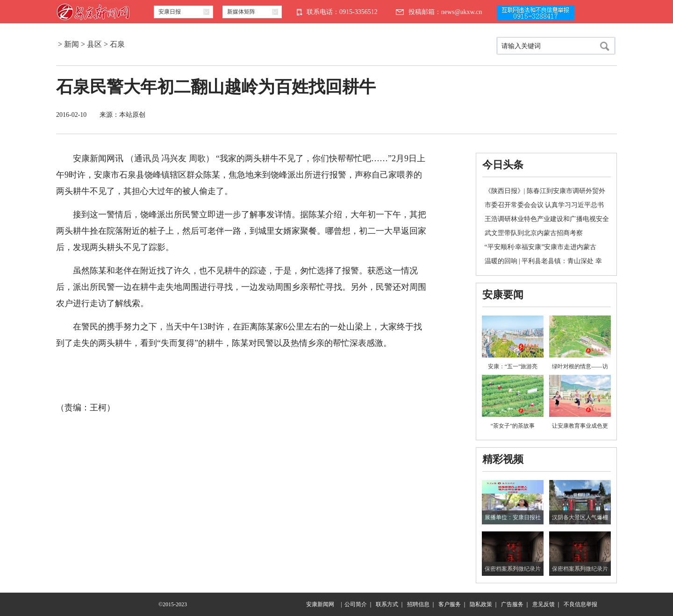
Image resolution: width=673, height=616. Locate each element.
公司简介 (356, 604)
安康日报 (170, 12)
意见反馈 (544, 604)
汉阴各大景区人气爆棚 (580, 517)
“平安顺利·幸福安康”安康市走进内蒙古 (541, 247)
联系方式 (387, 604)
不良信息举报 (580, 604)
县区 (94, 44)
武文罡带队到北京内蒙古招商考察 (534, 233)
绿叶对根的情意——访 (580, 366)
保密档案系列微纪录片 (513, 569)
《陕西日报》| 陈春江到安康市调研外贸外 (545, 191)
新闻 (72, 44)
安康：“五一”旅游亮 (513, 366)
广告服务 (512, 604)
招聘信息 (418, 604)
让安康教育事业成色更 (580, 426)
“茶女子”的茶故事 (513, 426)
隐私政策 (481, 604)
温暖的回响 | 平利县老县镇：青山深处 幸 (543, 261)
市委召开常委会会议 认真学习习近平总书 (544, 205)
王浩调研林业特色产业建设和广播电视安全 (547, 219)
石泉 (117, 44)
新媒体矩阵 (241, 12)
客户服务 (450, 604)
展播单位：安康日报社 (513, 517)
